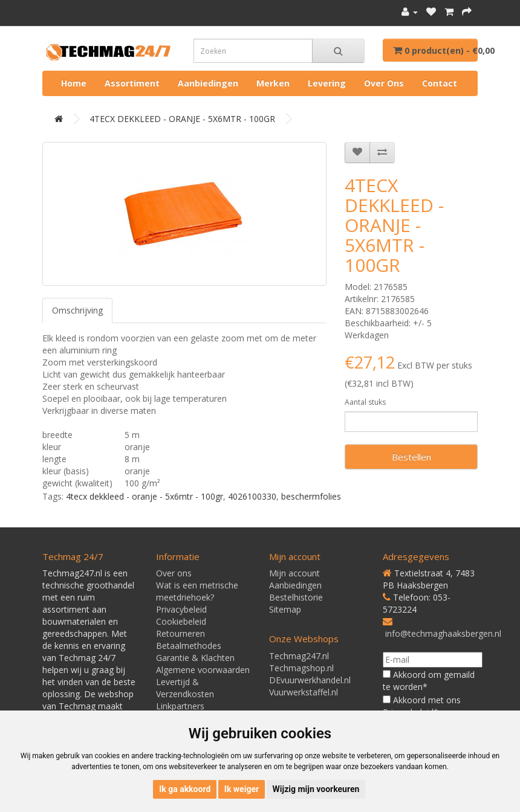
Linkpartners (180, 706)
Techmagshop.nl (301, 668)
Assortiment (132, 83)
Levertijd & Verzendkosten (185, 688)
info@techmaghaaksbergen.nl (443, 633)
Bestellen (411, 457)
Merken (273, 83)
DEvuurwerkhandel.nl (310, 680)
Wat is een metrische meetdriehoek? (197, 591)
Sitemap (285, 609)
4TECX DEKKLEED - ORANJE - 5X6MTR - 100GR (182, 119)
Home (74, 83)
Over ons (384, 83)
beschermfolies (311, 496)
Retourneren (180, 633)
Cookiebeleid (181, 621)
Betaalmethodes (189, 646)
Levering (327, 83)
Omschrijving (77, 310)
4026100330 (252, 496)
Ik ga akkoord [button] (185, 789)
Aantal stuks (365, 402)
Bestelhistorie (296, 597)
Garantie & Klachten (195, 658)
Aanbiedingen (208, 83)
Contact (440, 83)
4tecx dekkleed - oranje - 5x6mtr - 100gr (145, 496)
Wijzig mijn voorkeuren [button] (316, 789)
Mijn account (294, 573)
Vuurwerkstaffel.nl (304, 692)
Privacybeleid (181, 609)
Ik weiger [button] (242, 789)
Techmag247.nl (299, 656)
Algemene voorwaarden (203, 670)
